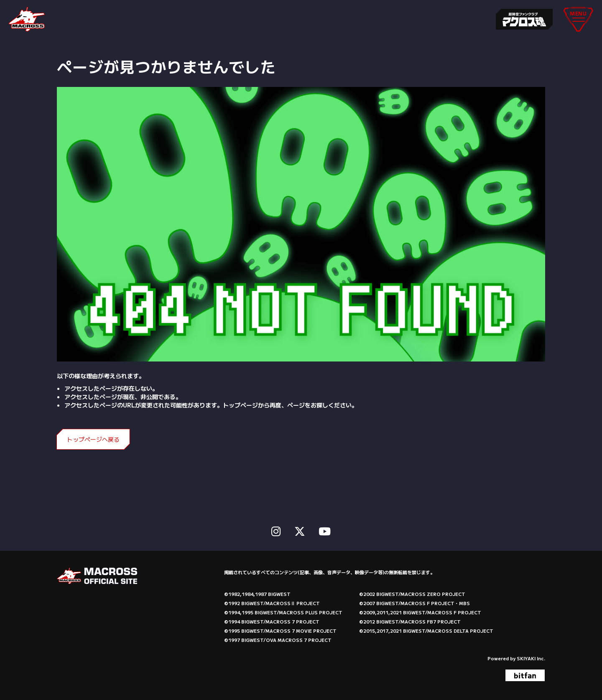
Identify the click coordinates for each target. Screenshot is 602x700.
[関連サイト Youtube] (325, 530)
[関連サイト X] (300, 530)
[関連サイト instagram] (276, 530)
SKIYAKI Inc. (531, 657)
